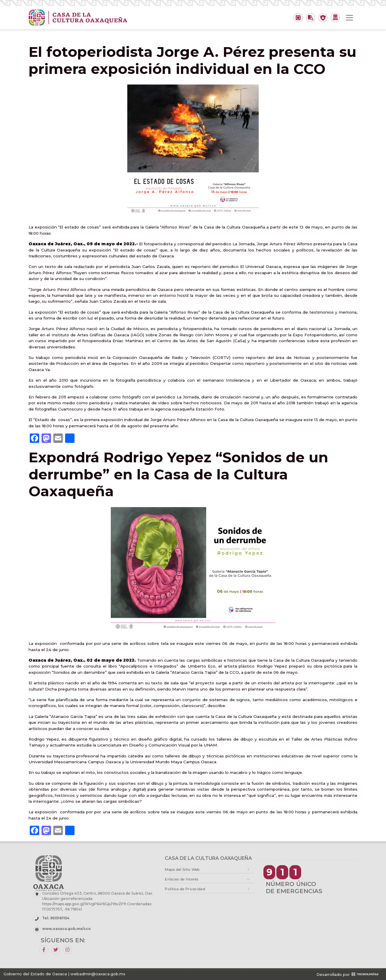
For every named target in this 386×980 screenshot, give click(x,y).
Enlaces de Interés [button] (182, 879)
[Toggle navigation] (349, 18)
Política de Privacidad (185, 889)
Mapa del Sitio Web (182, 869)
